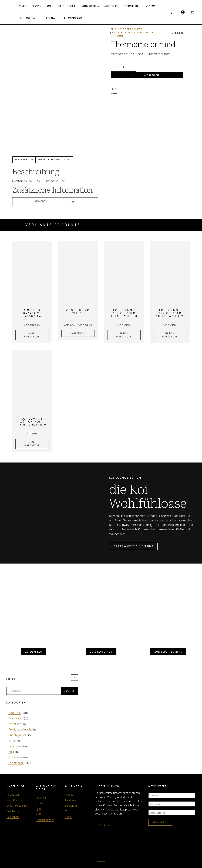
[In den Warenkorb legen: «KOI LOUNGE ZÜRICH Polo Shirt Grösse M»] (32, 444)
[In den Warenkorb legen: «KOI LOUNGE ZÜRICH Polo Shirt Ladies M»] (170, 335)
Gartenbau (13, 817)
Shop (35, 6)
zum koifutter (101, 652)
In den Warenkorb (147, 75)
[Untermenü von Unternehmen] (40, 18)
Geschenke (13, 811)
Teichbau (132, 6)
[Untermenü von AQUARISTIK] (98, 6)
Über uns (41, 798)
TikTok (69, 817)
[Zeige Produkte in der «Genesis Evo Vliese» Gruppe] (78, 333)
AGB (38, 814)
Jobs (39, 809)
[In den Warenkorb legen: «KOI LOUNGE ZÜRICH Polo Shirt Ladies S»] (124, 335)
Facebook (71, 800)
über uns (105, 825)
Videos (69, 795)
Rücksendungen (45, 820)
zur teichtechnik (168, 652)
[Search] (173, 12)
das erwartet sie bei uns (133, 546)
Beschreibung (24, 160)
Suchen (70, 691)
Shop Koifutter (15, 800)
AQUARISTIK (89, 6)
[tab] (24, 160)
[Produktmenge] (123, 67)
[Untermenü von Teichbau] (139, 6)
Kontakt (40, 803)
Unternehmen (29, 18)
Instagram (71, 806)
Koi (49, 6)
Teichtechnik (121, 33)
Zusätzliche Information (54, 160)
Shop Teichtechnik (17, 806)
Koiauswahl (13, 795)
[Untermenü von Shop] (40, 6)
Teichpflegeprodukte (126, 29)
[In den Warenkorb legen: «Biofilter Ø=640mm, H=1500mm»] (32, 335)
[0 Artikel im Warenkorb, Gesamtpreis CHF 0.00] (192, 12)
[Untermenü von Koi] (53, 6)
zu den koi (34, 652)
